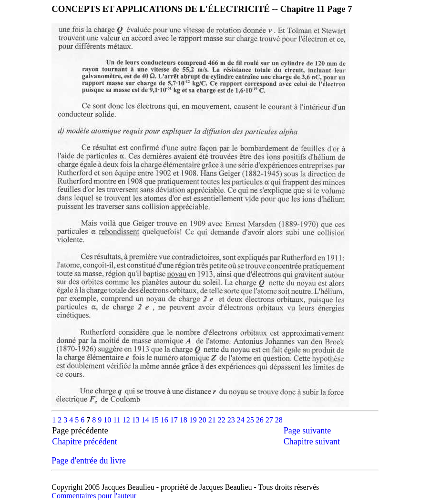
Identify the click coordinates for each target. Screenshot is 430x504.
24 (242, 420)
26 (261, 420)
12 (127, 420)
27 (270, 420)
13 (137, 420)
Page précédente (88, 431)
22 (223, 420)
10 (108, 420)
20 (204, 420)
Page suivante (307, 431)
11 (118, 420)
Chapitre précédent (84, 442)
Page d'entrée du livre (89, 461)
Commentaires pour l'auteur (94, 496)
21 (213, 420)
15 (156, 420)
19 (194, 420)
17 (175, 420)
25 (251, 420)
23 (232, 420)
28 (279, 420)
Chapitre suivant (312, 442)
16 (165, 420)
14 (146, 420)
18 (184, 420)
